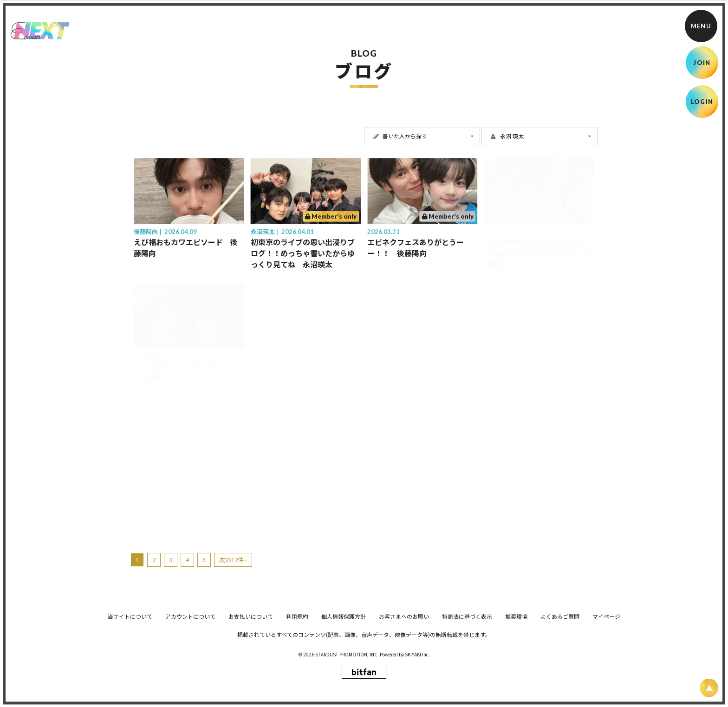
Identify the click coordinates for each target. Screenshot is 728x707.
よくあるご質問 (560, 682)
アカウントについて (190, 682)
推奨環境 (516, 682)
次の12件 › (233, 560)
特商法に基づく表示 (467, 682)
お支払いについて (251, 682)
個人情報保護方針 (344, 682)
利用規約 (297, 682)
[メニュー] (701, 26)
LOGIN (702, 102)
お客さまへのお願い (404, 682)
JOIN (702, 63)
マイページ (606, 682)
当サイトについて (130, 682)
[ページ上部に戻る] (709, 688)
